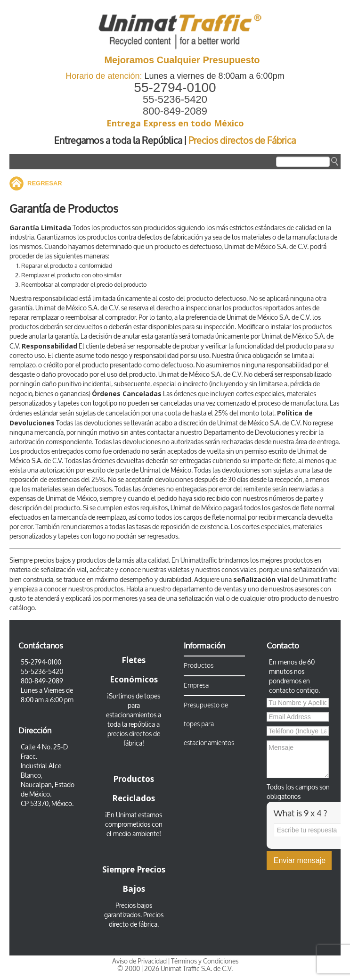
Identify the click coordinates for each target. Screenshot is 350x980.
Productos (199, 666)
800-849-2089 (175, 111)
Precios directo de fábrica (136, 920)
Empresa (196, 685)
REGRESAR (45, 183)
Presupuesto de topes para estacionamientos (209, 724)
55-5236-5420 (175, 99)
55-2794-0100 (175, 87)
